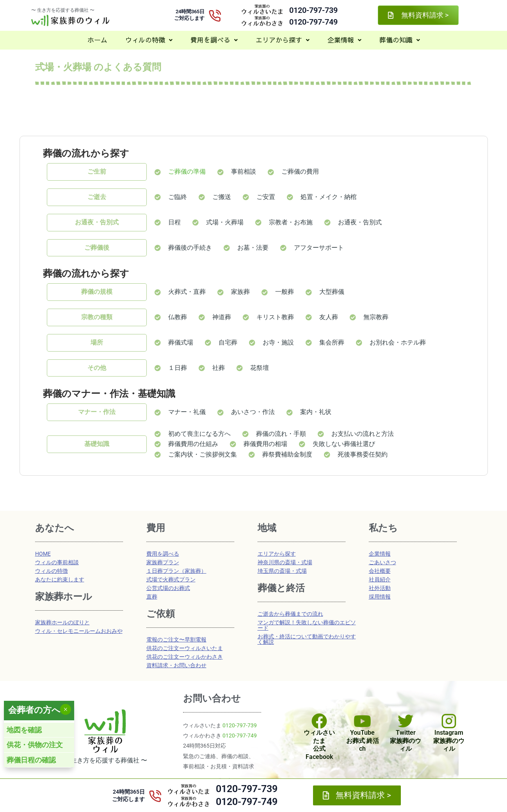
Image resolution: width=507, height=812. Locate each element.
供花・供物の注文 (35, 745)
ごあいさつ (382, 562)
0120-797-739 (313, 10)
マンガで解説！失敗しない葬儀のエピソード (307, 625)
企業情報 (344, 40)
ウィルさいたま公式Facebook (319, 745)
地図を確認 (24, 730)
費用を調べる (214, 40)
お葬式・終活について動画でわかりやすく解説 (307, 639)
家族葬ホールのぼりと (62, 622)
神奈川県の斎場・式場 (285, 562)
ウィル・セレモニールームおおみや (79, 631)
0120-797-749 (313, 22)
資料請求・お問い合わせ (176, 665)
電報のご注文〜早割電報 (176, 640)
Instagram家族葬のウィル (449, 741)
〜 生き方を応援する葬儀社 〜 (63, 10)
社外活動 (380, 588)
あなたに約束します (60, 579)
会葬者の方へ (34, 710)
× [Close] (65, 709)
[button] (149, 40)
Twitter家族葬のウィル (406, 741)
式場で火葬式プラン (171, 579)
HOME (43, 554)
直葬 (152, 597)
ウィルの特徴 (149, 40)
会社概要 (380, 571)
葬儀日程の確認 (31, 760)
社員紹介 (380, 579)
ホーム (97, 40)
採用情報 (380, 597)
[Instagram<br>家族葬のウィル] (449, 721)
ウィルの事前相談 (57, 562)
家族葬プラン (163, 562)
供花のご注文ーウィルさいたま (185, 648)
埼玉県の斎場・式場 (282, 571)
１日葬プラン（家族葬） (176, 571)
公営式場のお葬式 (168, 588)
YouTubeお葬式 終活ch (363, 741)
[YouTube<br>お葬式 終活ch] (363, 721)
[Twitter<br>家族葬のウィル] (406, 721)
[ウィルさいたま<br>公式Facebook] (319, 721)
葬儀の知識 (400, 40)
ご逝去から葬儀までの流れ (290, 614)
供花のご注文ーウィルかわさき (185, 657)
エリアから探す (283, 40)
